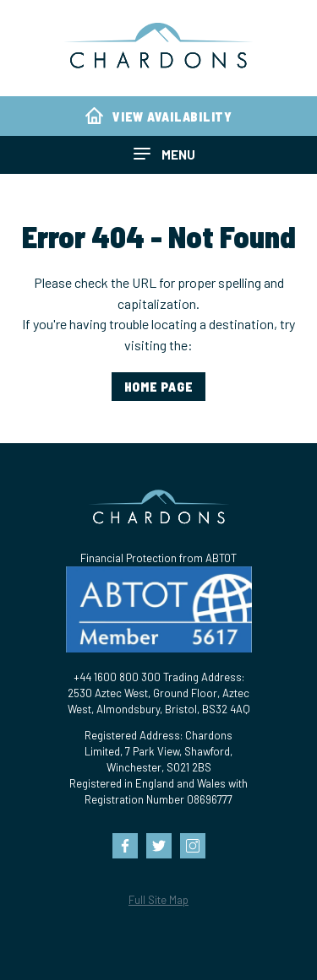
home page (159, 387)
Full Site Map (158, 900)
